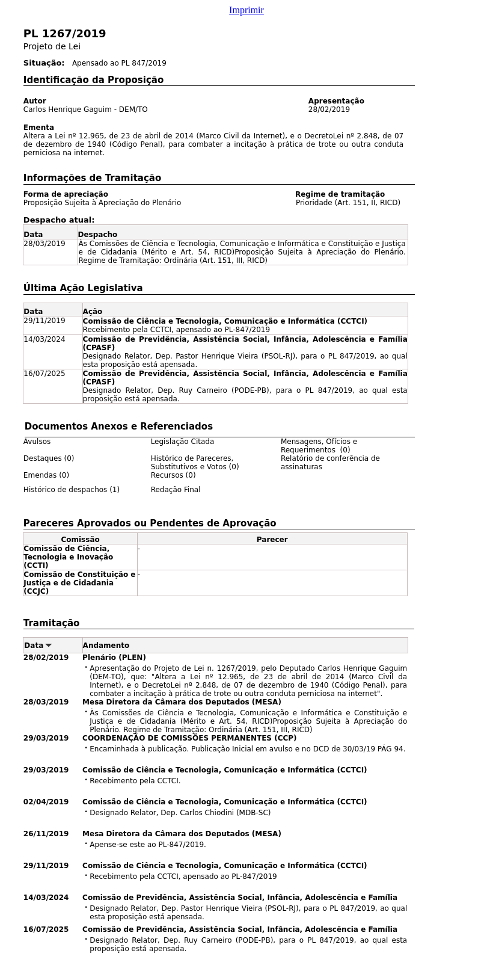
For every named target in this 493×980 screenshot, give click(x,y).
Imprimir (246, 10)
